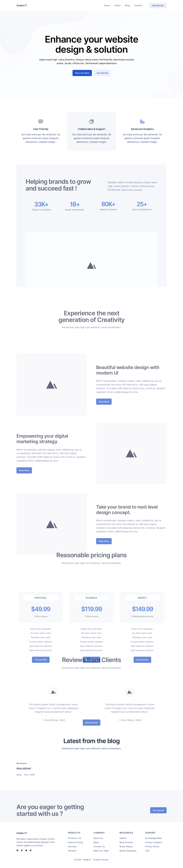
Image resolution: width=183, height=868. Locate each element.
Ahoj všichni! (24, 768)
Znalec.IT (22, 5)
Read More (104, 434)
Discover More (82, 76)
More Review (92, 725)
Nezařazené (21, 763)
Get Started (158, 6)
